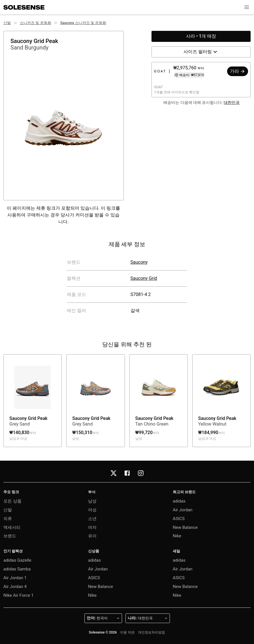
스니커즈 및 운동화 (35, 23)
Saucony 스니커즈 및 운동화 (83, 23)
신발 (7, 23)
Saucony (139, 262)
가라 (238, 71)
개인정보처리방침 (151, 632)
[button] (247, 7)
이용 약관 (127, 632)
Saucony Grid (144, 278)
